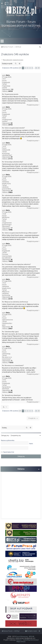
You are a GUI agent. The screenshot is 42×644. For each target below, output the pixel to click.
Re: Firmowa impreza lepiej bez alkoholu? (16, 264)
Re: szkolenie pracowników (11, 195)
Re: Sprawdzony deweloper (11, 395)
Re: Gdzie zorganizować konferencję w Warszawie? (20, 233)
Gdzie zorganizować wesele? (7, 120)
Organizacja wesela (6, 87)
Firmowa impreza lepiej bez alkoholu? (7, 256)
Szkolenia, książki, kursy (6, 183)
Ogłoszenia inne (8, 320)
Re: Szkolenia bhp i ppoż (10, 332)
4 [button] (30, 68)
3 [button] (28, 68)
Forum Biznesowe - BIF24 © (25, 637)
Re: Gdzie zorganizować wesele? (13, 128)
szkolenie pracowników (7, 188)
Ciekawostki (6, 150)
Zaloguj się (5, 435)
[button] (20, 68)
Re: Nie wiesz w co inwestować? (13, 365)
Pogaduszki (6, 82)
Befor (8, 75)
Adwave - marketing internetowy (27, 640)
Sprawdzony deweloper (6, 388)
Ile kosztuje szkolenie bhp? (7, 154)
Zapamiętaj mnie (9, 452)
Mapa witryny (21, 642)
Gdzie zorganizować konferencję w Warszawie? (7, 224)
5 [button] (32, 68)
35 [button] (36, 68)
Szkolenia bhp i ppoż (7, 324)
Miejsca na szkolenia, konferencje (6, 293)
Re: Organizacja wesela (10, 94)
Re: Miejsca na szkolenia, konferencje (15, 302)
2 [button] (25, 68)
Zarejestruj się (16, 435)
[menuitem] (7, 3)
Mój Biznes (6, 217)
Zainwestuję (6, 354)
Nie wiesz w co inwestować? (7, 358)
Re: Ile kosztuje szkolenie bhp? (13, 162)
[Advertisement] (21, 496)
